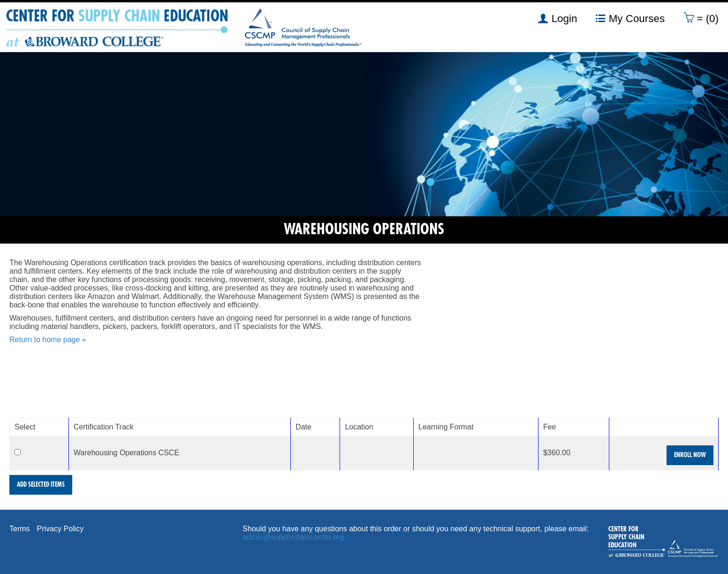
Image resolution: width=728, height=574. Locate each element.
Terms (20, 529)
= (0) (701, 18)
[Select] (18, 452)
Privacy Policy (61, 529)
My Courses (630, 18)
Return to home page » (48, 340)
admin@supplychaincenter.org (293, 537)
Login (557, 18)
